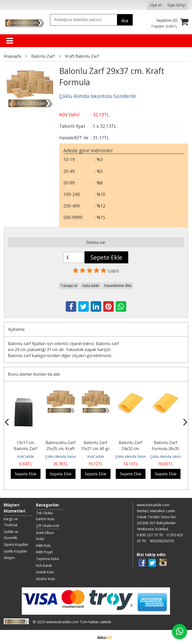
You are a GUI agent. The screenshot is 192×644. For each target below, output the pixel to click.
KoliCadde (26, 456)
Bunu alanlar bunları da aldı (34, 374)
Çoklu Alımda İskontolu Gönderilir (72, 456)
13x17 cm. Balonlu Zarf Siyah (25, 449)
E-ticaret (88, 637)
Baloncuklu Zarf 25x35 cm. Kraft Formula (60, 449)
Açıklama (16, 329)
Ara (125, 21)
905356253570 (162, 541)
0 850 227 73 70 (150, 535)
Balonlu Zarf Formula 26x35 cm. (165, 449)
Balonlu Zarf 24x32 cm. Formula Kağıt (130, 449)
